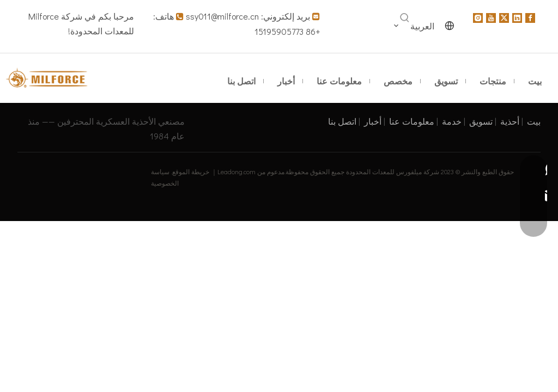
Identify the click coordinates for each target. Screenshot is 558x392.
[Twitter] (504, 17)
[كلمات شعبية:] (405, 18)
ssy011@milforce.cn (222, 16)
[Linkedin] (517, 17)
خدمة (452, 121)
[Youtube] (491, 17)
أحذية (510, 121)
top (535, 345)
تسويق (481, 121)
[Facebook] (530, 17)
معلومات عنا (412, 121)
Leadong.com (236, 171)
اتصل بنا (342, 121)
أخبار (373, 121)
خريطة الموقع (191, 171)
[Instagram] (478, 17)
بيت (534, 121)
